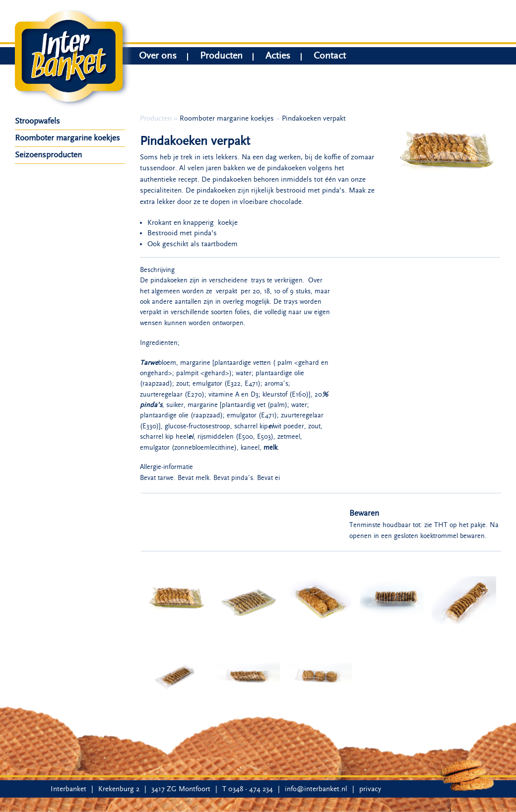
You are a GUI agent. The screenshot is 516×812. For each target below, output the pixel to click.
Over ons (158, 57)
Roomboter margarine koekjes (67, 138)
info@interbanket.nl (316, 789)
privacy (370, 789)
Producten (221, 57)
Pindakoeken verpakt (314, 118)
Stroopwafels (37, 121)
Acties (278, 57)
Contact (330, 57)
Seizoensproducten (48, 155)
